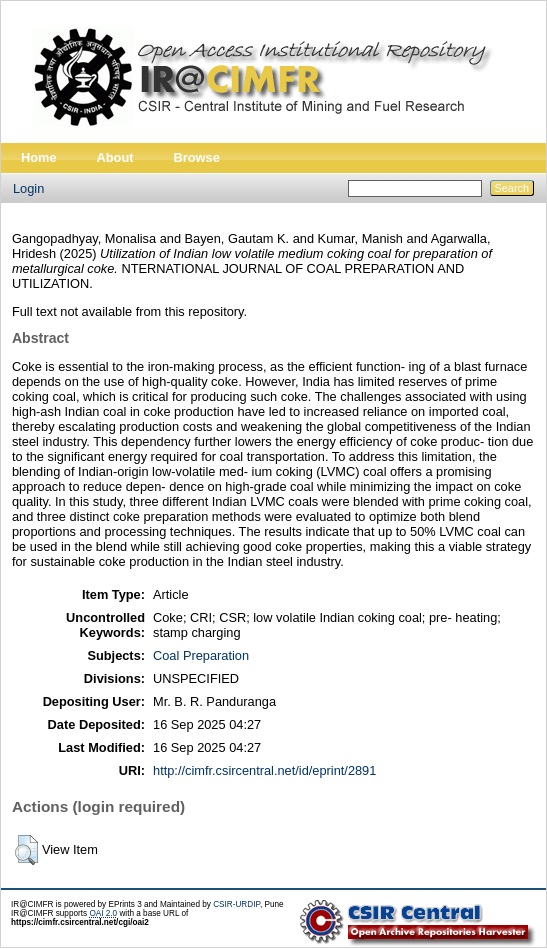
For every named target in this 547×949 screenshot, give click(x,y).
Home (39, 157)
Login (28, 188)
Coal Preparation (201, 655)
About (115, 157)
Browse (197, 157)
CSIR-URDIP (236, 904)
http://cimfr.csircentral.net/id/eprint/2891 (264, 770)
